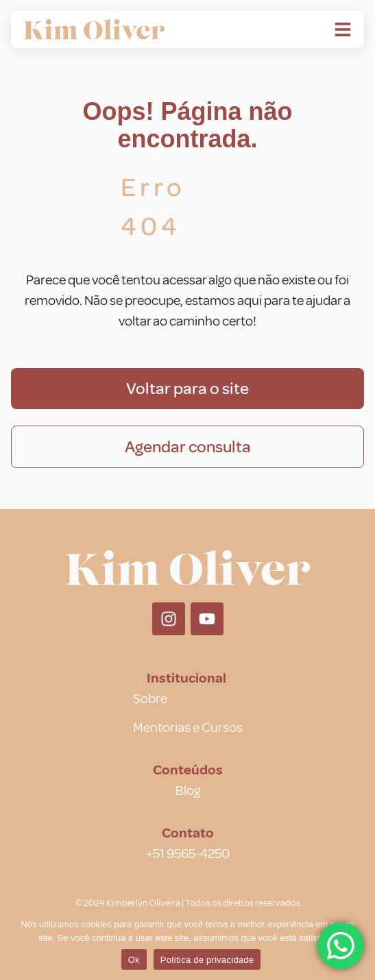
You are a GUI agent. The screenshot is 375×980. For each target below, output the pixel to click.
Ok (134, 960)
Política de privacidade (207, 960)
